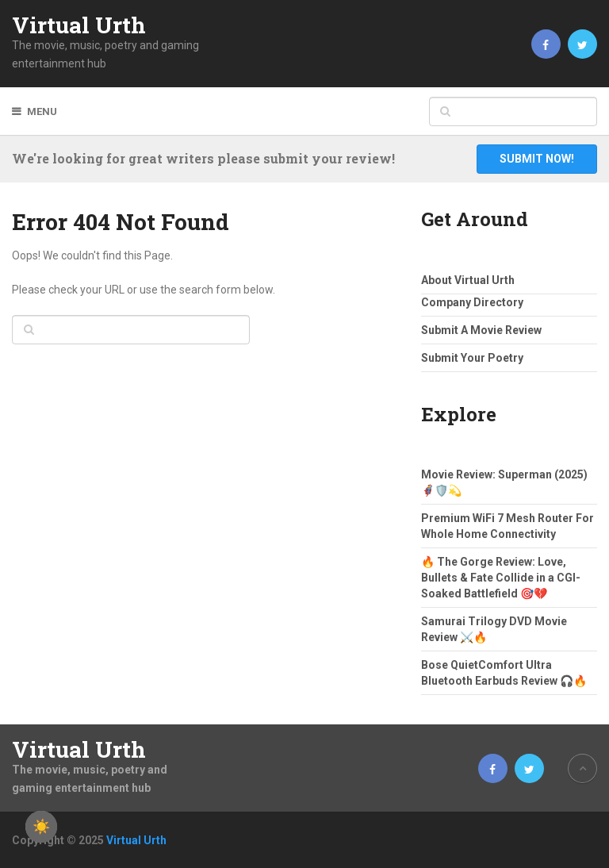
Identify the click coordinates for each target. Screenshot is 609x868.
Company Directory (472, 302)
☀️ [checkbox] (41, 827)
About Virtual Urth (468, 280)
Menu (42, 111)
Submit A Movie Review (481, 330)
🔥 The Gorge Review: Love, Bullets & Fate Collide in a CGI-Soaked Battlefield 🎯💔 (501, 578)
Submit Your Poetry (472, 358)
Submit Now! (537, 159)
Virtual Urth (79, 25)
